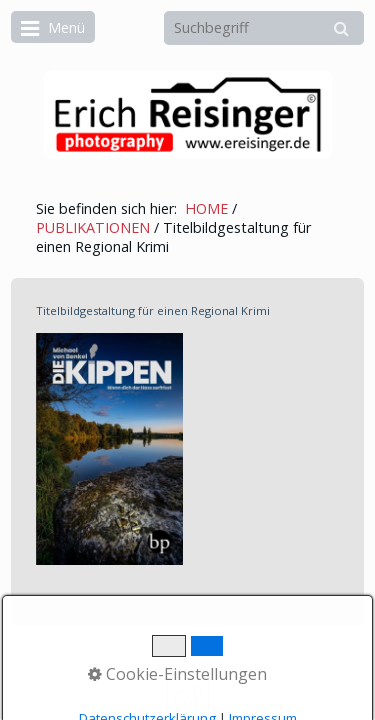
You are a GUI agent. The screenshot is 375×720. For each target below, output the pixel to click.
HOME (206, 208)
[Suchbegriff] (264, 28)
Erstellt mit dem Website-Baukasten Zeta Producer (195, 666)
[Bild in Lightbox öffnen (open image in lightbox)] (109, 449)
